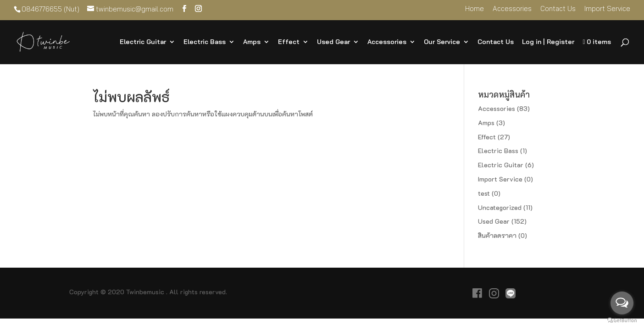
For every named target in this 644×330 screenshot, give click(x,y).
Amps (252, 42)
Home (475, 9)
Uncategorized (500, 207)
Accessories (512, 9)
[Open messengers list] (622, 303)
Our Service (442, 42)
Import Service (607, 9)
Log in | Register (548, 42)
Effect (289, 42)
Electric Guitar (143, 42)
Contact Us (558, 9)
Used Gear (333, 42)
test (484, 193)
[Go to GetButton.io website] (622, 321)
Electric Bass (205, 42)
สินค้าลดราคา (497, 235)
